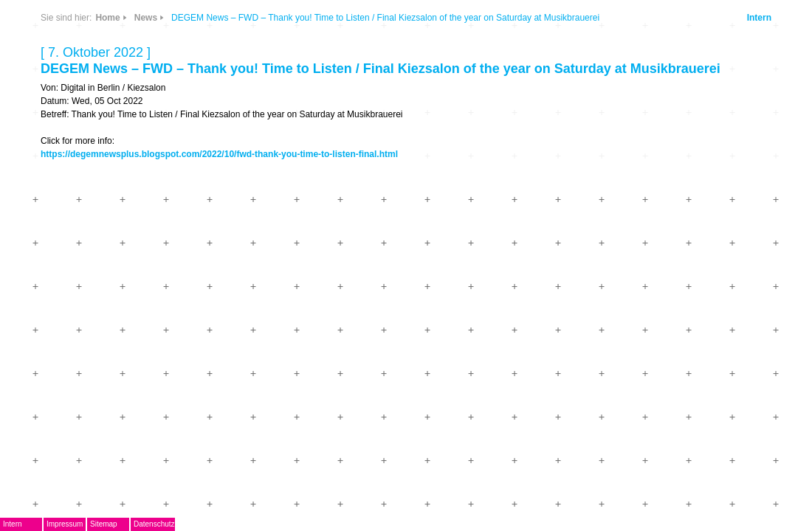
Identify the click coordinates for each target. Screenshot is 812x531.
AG (94, 189)
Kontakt (106, 320)
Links (183, 105)
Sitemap (183, 524)
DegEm (122, 55)
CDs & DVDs (229, 56)
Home (313, 31)
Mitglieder (112, 298)
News (183, 62)
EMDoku (108, 168)
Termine (107, 233)
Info (223, 105)
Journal (106, 255)
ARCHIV (107, 276)
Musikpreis (114, 211)
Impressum (144, 524)
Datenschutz (234, 524)
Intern (719, 58)
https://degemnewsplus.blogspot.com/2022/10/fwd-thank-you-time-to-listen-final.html (475, 210)
